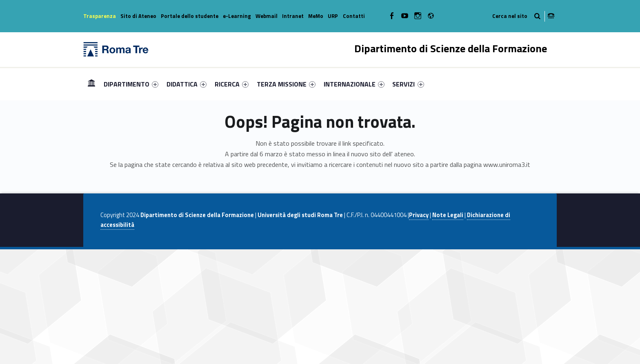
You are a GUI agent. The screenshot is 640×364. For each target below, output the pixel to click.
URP (333, 16)
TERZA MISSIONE (286, 84)
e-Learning (237, 16)
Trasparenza (100, 16)
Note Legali (448, 215)
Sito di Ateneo (138, 16)
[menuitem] (91, 84)
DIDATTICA (187, 84)
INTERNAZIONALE (354, 84)
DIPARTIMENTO (131, 84)
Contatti (354, 16)
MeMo (316, 16)
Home (91, 84)
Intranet (293, 16)
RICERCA (232, 84)
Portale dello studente (190, 16)
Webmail (267, 16)
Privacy (419, 215)
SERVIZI (408, 84)
